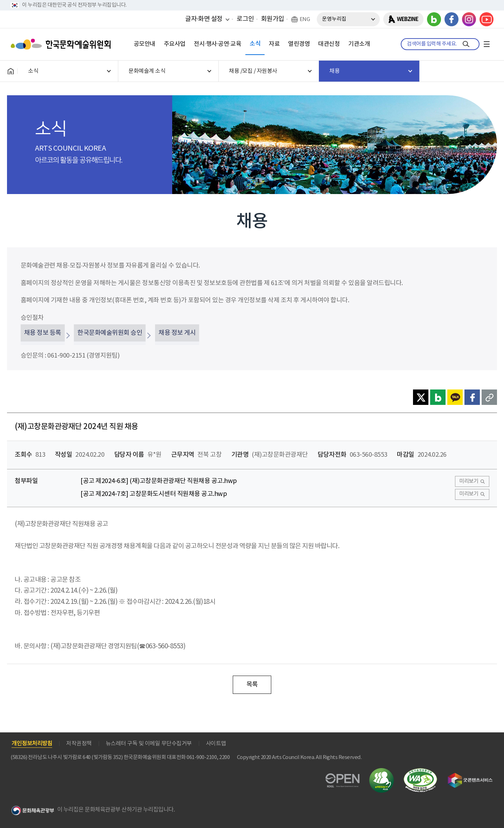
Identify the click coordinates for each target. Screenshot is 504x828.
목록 (252, 685)
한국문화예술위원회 (62, 44)
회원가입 (273, 19)
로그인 (245, 19)
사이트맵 (216, 744)
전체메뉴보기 (486, 44)
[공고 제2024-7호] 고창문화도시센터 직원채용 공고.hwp (154, 494)
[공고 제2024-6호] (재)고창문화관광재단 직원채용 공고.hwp (159, 481)
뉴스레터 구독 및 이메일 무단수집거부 (149, 744)
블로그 (434, 19)
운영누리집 (334, 19)
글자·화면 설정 (204, 19)
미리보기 (469, 481)
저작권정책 (79, 744)
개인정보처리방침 (32, 744)
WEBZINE (408, 19)
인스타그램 (469, 19)
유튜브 (486, 19)
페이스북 (451, 19)
